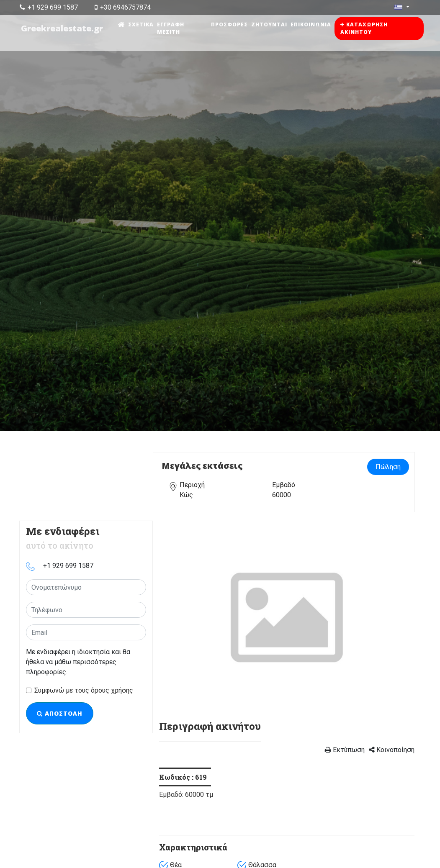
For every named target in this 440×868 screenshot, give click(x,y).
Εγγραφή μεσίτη (171, 28)
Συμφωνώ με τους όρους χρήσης (84, 690)
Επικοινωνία (311, 24)
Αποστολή (60, 713)
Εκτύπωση (345, 750)
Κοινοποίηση (392, 750)
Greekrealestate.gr (62, 28)
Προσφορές (230, 24)
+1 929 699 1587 (49, 7)
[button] (178, 616)
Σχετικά (142, 24)
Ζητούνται (270, 24)
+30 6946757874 (123, 7)
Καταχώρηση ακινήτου (364, 28)
